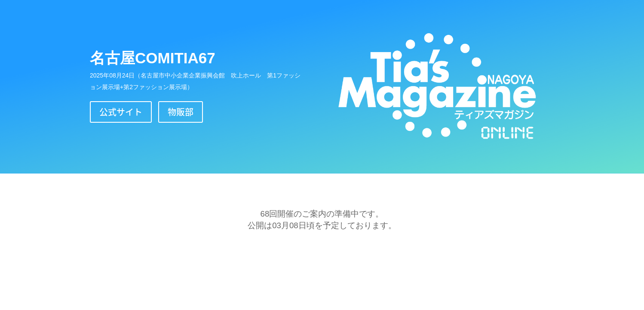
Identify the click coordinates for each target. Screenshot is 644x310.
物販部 (181, 112)
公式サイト (121, 112)
